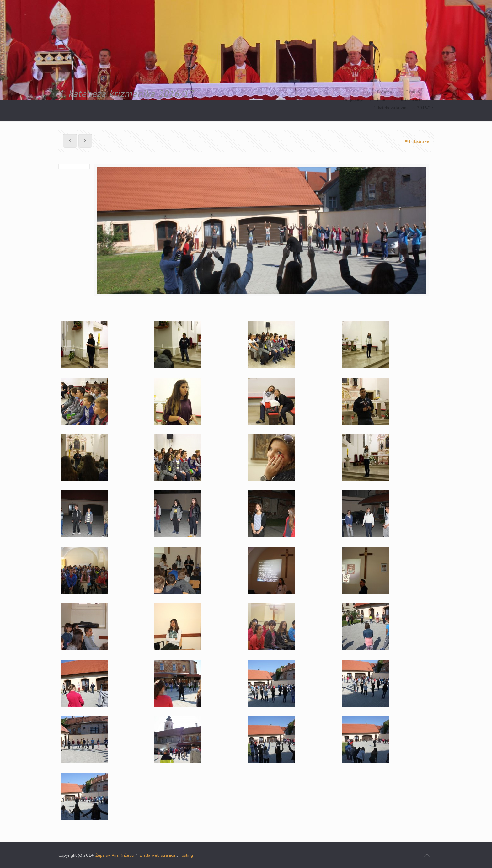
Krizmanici (410, 100)
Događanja (353, 100)
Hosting (186, 855)
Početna (385, 92)
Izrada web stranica (157, 855)
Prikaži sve (416, 141)
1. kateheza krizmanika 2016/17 (404, 108)
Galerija (413, 92)
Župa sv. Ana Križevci (115, 855)
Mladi (382, 100)
